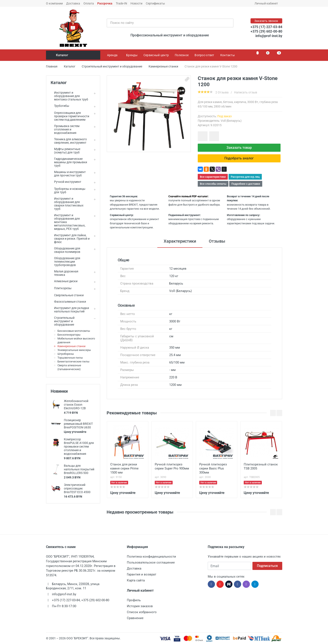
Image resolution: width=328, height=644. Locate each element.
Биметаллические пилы (73, 361)
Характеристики (180, 241)
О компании (54, 3)
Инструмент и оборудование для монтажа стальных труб (69, 96)
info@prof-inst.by (269, 36)
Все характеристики (213, 177)
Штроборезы (66, 354)
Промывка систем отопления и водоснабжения (65, 129)
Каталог (73, 55)
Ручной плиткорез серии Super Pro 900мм (172, 466)
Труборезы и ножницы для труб (68, 190)
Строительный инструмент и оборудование (63, 321)
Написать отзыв (246, 92)
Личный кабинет (268, 3)
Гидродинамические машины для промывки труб (69, 162)
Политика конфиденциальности (151, 557)
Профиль (134, 600)
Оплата (89, 3)
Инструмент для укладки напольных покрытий (70, 310)
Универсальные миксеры (74, 350)
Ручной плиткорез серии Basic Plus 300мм (213, 468)
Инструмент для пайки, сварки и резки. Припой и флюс (70, 239)
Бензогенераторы (69, 335)
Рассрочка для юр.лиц (245, 177)
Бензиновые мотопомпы (74, 331)
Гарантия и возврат (142, 574)
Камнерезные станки (72, 346)
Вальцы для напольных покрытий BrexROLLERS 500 (79, 469)
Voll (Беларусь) (231, 121)
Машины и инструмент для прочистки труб (68, 174)
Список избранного (142, 612)
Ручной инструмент (66, 182)
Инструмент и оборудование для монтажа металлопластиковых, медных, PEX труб (68, 222)
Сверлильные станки (67, 295)
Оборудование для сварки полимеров (65, 250)
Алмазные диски (64, 281)
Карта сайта (136, 580)
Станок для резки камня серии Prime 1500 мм (124, 468)
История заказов (140, 606)
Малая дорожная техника (64, 273)
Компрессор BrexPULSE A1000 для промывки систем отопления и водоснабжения (79, 447)
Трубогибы (60, 106)
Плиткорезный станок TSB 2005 (261, 466)
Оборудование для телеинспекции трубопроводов (65, 262)
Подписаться (267, 566)
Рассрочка (105, 3)
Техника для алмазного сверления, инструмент (69, 141)
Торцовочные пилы (70, 358)
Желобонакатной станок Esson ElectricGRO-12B (76, 405)
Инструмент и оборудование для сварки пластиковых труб (67, 204)
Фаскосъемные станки (68, 302)
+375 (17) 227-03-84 (266, 27)
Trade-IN (121, 3)
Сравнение (135, 618)
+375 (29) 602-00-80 (266, 31)
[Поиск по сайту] (166, 23)
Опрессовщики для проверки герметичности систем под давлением (70, 116)
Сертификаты (155, 3)
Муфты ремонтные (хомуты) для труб (65, 151)
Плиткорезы (61, 288)
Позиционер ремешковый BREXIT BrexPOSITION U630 (78, 424)
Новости (136, 3)
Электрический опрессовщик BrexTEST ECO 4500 (77, 488)
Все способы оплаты (213, 184)
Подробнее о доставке (246, 184)
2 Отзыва (222, 92)
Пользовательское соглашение (151, 562)
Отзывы (217, 241)
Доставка (73, 3)
